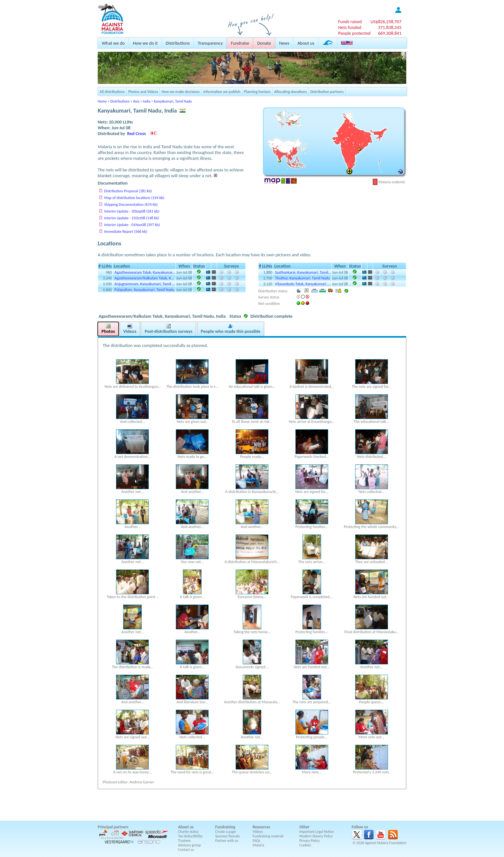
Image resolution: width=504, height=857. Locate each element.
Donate (264, 43)
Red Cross (137, 133)
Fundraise (240, 43)
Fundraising (225, 827)
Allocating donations (291, 91)
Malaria (258, 845)
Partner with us (227, 841)
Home (102, 101)
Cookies (305, 845)
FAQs (256, 841)
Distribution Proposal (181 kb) (128, 191)
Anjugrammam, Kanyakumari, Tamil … (144, 284)
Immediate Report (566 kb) (126, 231)
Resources (261, 827)
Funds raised (350, 22)
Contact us (186, 850)
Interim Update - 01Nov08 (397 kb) (132, 225)
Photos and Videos (143, 91)
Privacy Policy (309, 841)
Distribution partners (327, 91)
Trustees (184, 841)
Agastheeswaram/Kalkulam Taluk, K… (144, 278)
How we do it (145, 43)
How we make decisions (180, 91)
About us (306, 43)
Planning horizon (257, 91)
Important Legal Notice (316, 832)
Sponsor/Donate (228, 836)
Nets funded (350, 27)
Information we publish (222, 91)
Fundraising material (268, 836)
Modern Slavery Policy (316, 836)
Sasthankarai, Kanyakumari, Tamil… (303, 272)
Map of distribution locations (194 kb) (134, 198)
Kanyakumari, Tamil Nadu (173, 101)
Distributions (178, 43)
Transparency (210, 43)
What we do (113, 43)
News (284, 43)
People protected (354, 33)
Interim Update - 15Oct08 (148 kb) (132, 218)
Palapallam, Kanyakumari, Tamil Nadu (144, 290)
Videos (258, 832)
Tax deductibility (190, 836)
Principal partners (113, 827)
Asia (136, 101)
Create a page (226, 832)
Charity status (188, 832)
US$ (386, 22)
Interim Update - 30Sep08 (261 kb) (132, 211)
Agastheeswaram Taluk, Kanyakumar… (145, 272)
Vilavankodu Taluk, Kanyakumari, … (303, 284)
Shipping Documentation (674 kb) (131, 204)
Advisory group (189, 845)
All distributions (112, 91)
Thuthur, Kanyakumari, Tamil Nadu (303, 278)
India (147, 101)
